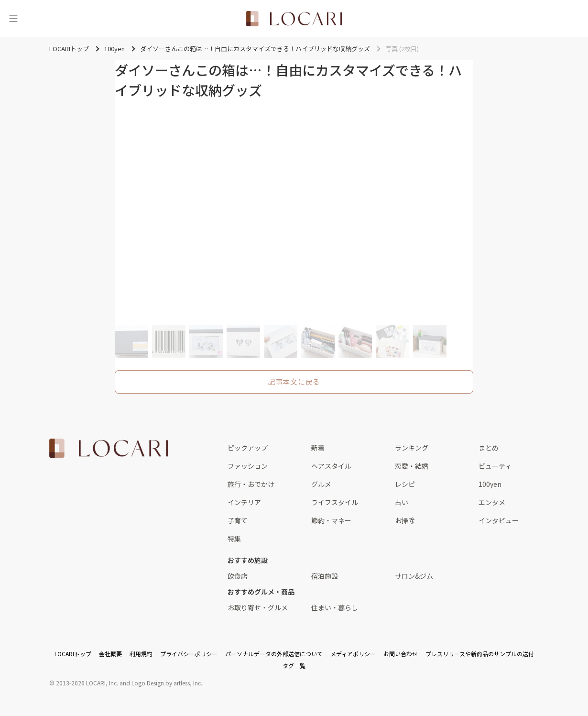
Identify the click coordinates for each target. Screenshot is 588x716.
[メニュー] (13, 19)
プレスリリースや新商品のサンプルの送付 (480, 654)
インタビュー (499, 520)
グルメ (321, 484)
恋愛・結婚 (412, 466)
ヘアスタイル (331, 466)
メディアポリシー (353, 654)
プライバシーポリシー (189, 654)
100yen (490, 484)
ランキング (412, 448)
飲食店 (238, 576)
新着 (318, 448)
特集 (234, 539)
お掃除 (405, 520)
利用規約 (141, 654)
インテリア (244, 502)
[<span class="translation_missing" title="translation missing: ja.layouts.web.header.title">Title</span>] (294, 19)
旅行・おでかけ (251, 484)
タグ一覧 (294, 666)
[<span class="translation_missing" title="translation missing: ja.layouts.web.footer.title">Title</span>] (109, 448)
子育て (238, 520)
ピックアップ (248, 448)
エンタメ (492, 502)
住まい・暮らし (335, 607)
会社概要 (110, 654)
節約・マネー (331, 520)
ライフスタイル (335, 502)
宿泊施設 (325, 576)
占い (402, 502)
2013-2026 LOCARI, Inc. (87, 683)
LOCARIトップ (73, 654)
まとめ (489, 448)
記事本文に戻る (294, 381)
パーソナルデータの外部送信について (274, 654)
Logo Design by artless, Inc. (167, 683)
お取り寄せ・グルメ (258, 607)
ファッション (248, 466)
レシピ (405, 484)
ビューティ (495, 466)
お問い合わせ (401, 654)
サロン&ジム (414, 576)
